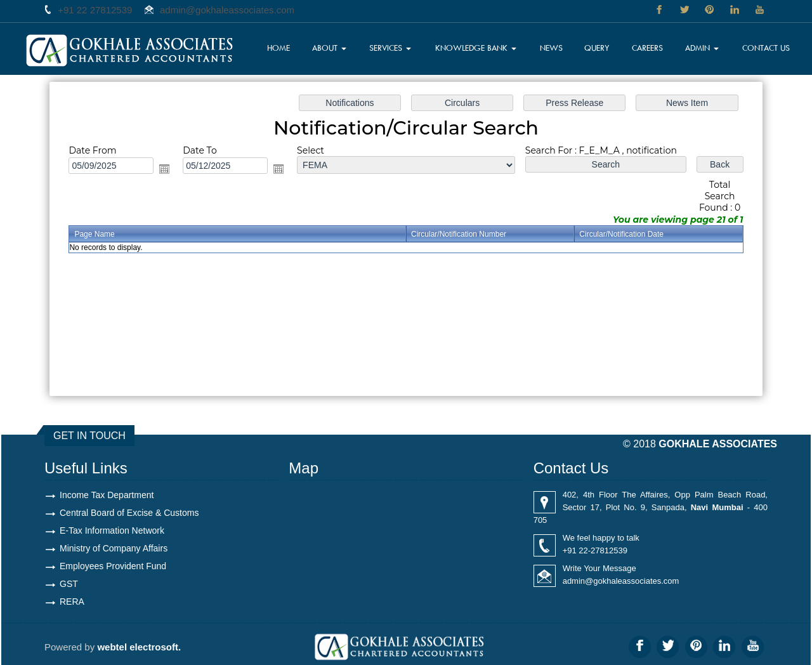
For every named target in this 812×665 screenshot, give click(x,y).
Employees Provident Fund (113, 566)
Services (390, 48)
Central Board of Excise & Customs (129, 513)
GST (69, 584)
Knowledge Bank (476, 48)
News (551, 48)
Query (597, 48)
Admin (702, 48)
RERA (72, 602)
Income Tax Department (107, 495)
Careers (647, 48)
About (329, 48)
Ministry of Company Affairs (114, 548)
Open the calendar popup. (164, 169)
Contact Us (766, 48)
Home (278, 48)
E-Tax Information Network (112, 530)
